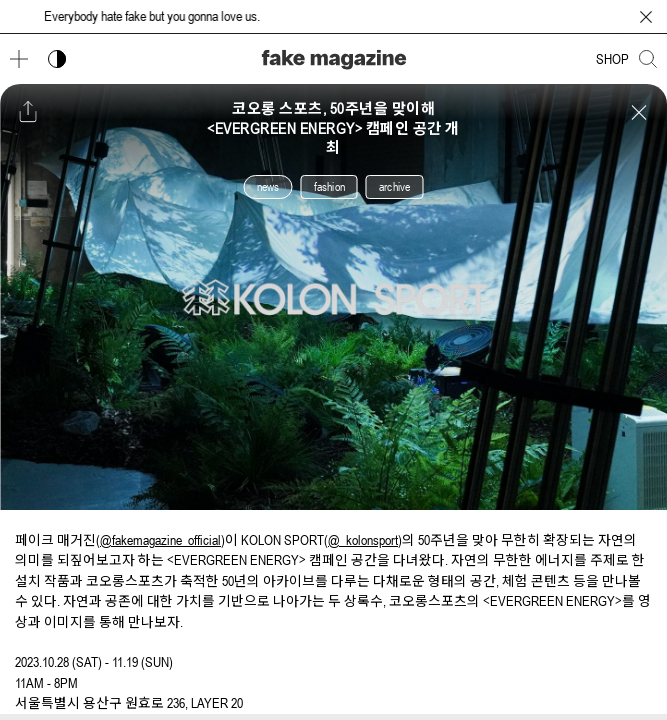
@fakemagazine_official (160, 540)
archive (394, 187)
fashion (329, 187)
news (268, 187)
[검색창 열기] (648, 59)
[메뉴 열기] (19, 59)
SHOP (612, 59)
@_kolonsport (363, 540)
